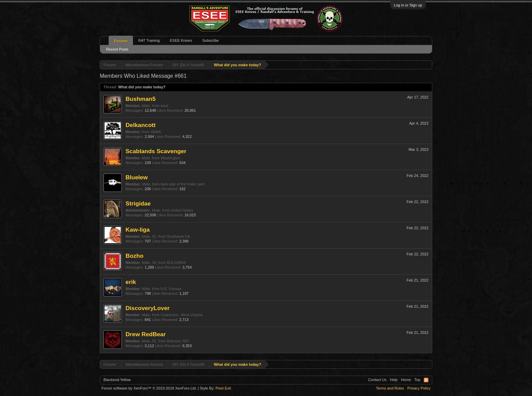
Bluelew (137, 177)
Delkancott (141, 125)
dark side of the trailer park (183, 184)
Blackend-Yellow (117, 380)
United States (182, 210)
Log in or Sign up (408, 5)
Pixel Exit (223, 388)
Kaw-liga (138, 230)
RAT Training (149, 40)
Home (406, 380)
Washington (170, 158)
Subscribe (211, 40)
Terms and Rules (390, 388)
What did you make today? (142, 87)
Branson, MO (178, 341)
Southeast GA (179, 236)
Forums (121, 41)
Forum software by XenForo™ (149, 388)
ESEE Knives (181, 40)
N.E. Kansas (171, 289)
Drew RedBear (146, 334)
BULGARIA (176, 263)
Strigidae (138, 203)
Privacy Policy (419, 388)
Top (417, 380)
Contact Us (377, 380)
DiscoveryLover (148, 308)
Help (394, 380)
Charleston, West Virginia (182, 315)
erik (131, 282)
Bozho (135, 256)
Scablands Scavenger (156, 151)
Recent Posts (117, 49)
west (164, 106)
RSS (426, 380)
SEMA (156, 132)
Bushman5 (141, 99)
